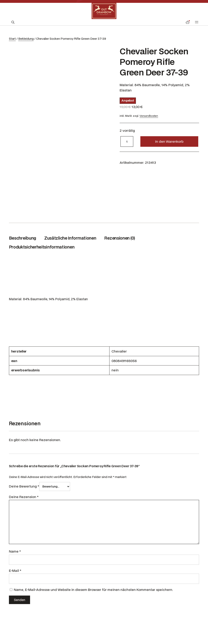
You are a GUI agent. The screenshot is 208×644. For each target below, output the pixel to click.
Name (15, 551)
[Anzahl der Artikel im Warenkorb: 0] (187, 22)
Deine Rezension (24, 497)
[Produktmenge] (127, 141)
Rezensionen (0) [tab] (120, 238)
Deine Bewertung (24, 486)
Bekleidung (26, 39)
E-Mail (15, 571)
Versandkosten (149, 116)
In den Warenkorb (169, 141)
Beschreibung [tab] (23, 238)
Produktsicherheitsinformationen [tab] (42, 247)
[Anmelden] (177, 22)
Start (12, 39)
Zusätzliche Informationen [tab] (70, 238)
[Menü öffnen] (197, 22)
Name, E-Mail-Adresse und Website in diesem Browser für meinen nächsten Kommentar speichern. (93, 590)
